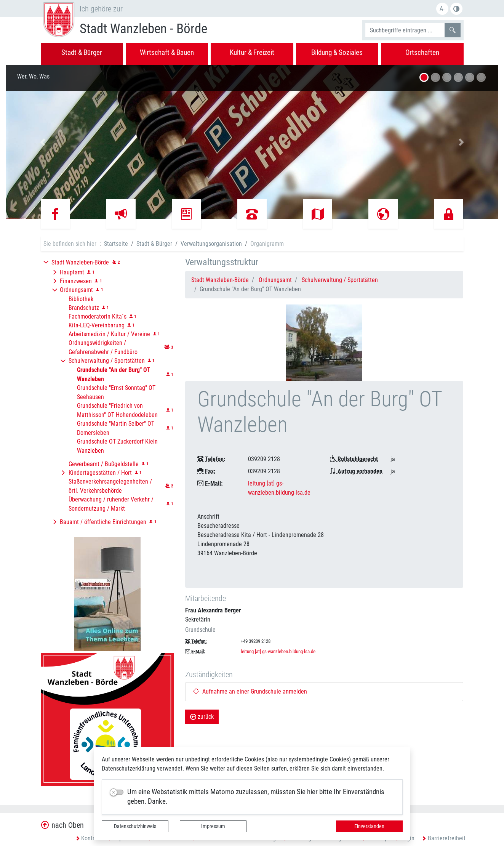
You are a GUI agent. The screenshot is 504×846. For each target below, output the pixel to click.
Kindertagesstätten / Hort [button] (100, 473)
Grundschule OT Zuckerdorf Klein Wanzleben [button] (117, 446)
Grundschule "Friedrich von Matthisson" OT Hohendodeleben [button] (117, 410)
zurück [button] (202, 717)
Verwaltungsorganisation (211, 244)
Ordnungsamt (275, 280)
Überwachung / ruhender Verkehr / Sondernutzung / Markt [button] (111, 504)
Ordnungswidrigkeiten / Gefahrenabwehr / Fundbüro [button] (103, 347)
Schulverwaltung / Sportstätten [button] (107, 361)
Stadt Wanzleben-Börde (220, 280)
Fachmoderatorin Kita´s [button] (98, 316)
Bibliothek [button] (81, 299)
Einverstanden (369, 826)
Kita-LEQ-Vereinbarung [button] (97, 325)
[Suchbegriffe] (405, 30)
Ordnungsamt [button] (76, 290)
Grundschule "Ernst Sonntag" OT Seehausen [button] (116, 392)
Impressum (213, 826)
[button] (43, 142)
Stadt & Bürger (154, 244)
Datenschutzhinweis (135, 826)
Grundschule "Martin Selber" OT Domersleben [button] (116, 428)
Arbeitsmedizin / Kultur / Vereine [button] (109, 334)
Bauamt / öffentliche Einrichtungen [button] (103, 522)
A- (442, 9)
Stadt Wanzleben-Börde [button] (80, 262)
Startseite (116, 244)
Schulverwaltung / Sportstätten (340, 280)
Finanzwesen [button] (76, 281)
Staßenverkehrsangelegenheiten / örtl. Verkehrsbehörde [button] (110, 486)
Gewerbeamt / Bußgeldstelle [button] (104, 464)
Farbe (456, 9)
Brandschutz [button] (84, 308)
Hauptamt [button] (72, 272)
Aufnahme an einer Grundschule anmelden (250, 691)
